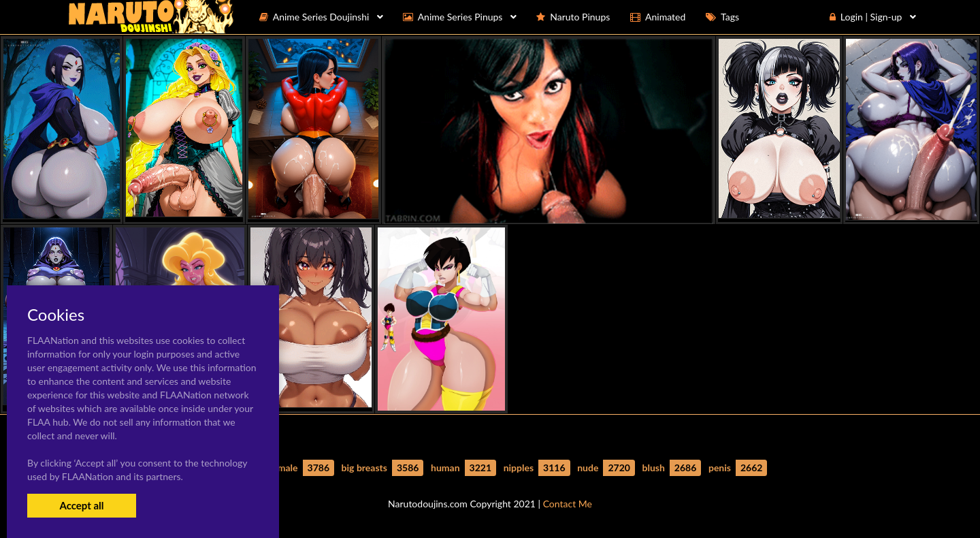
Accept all (81, 505)
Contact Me (568, 504)
